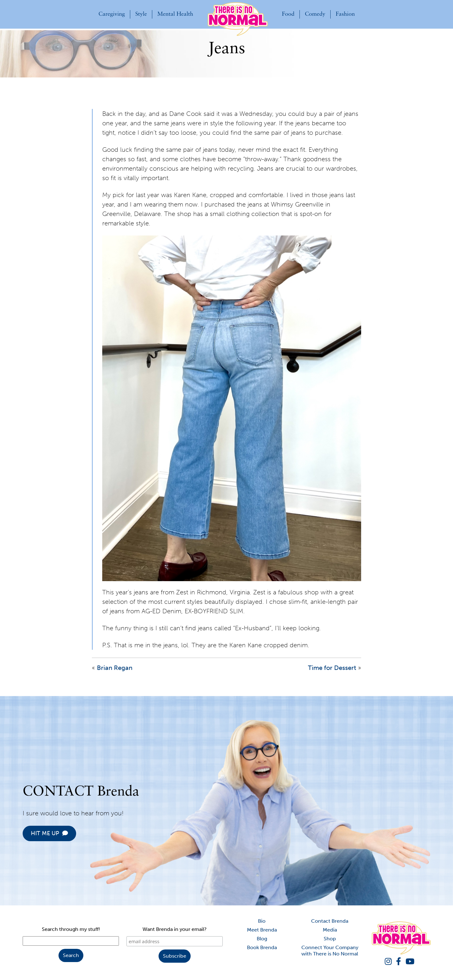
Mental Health (175, 14)
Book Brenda (262, 947)
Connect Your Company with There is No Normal (330, 951)
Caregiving (112, 14)
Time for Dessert (332, 668)
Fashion (345, 14)
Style (141, 14)
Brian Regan (115, 668)
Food (288, 14)
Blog (262, 939)
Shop (330, 939)
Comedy (315, 14)
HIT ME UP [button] (79, 833)
